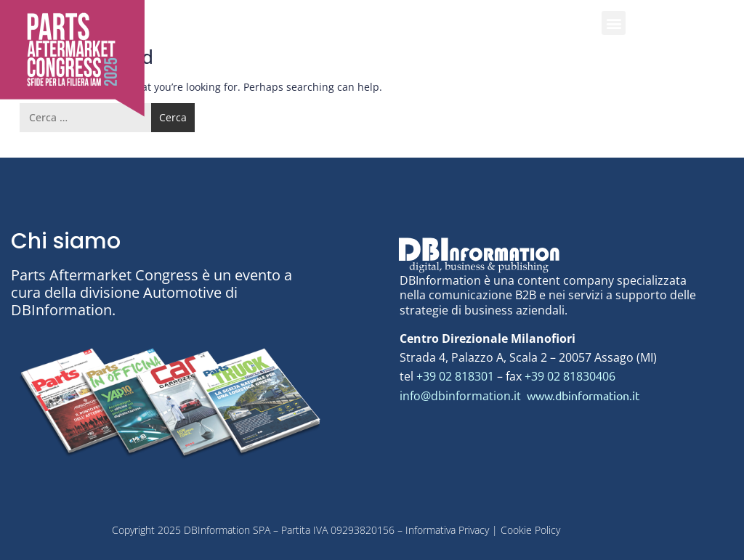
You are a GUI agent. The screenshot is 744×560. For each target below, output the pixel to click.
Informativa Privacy (446, 530)
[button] (614, 23)
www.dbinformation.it (583, 395)
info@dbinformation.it (462, 396)
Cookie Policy (530, 530)
